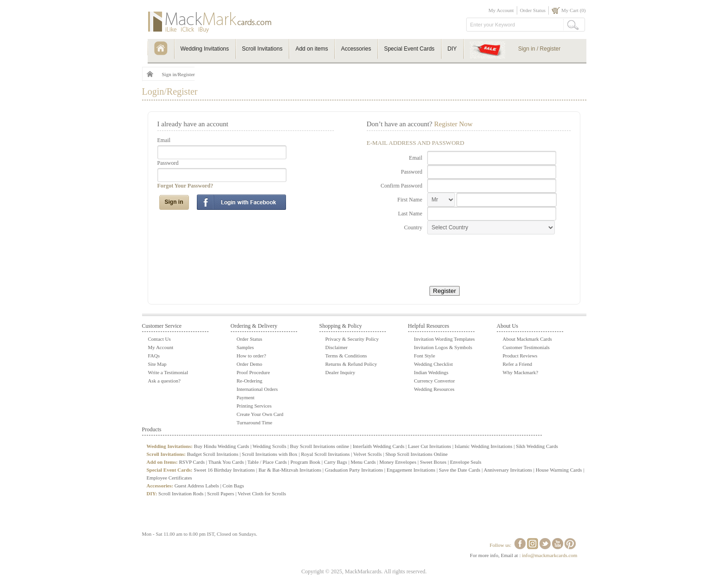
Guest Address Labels (197, 486)
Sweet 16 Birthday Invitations (224, 470)
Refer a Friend (518, 364)
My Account (501, 10)
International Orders (257, 389)
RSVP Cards (192, 462)
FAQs (154, 356)
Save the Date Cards (460, 470)
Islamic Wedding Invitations (483, 446)
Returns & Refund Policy (351, 364)
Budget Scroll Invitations (213, 454)
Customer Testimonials (526, 347)
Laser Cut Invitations (430, 446)
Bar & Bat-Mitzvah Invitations (290, 470)
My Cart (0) (574, 10)
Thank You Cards (226, 462)
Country (413, 227)
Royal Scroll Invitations (325, 454)
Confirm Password (402, 186)
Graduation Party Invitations (354, 470)
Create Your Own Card (260, 414)
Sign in (174, 202)
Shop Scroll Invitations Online (416, 454)
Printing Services (254, 406)
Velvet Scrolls (367, 454)
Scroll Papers (221, 493)
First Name (410, 200)
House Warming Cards (559, 470)
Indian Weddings (431, 372)
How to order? (252, 356)
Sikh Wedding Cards (537, 446)
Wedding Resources (434, 389)
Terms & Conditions (346, 356)
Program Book (305, 462)
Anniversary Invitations (508, 470)
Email (164, 140)
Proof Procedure (253, 372)
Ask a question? (164, 381)
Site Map (157, 364)
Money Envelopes (398, 462)
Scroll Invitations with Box (270, 454)
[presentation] (484, 257)
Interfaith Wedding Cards (379, 446)
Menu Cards (363, 462)
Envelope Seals (466, 462)
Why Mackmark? (521, 372)
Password (168, 163)
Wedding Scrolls (270, 446)
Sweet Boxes (433, 462)
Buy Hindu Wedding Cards (222, 446)
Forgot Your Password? (185, 186)
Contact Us (159, 339)
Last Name (410, 214)
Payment (246, 397)
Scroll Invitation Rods (181, 493)
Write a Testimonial (168, 372)
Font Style (425, 356)
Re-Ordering (250, 381)
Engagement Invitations (411, 470)
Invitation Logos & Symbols (443, 347)
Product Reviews (520, 356)
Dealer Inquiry (340, 372)
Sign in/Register (179, 74)
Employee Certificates (169, 478)
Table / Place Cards (267, 462)
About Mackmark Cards (527, 339)
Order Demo (250, 364)
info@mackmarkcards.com (549, 555)
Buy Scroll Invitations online (320, 446)
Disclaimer (337, 347)
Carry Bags (336, 462)
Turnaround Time (255, 422)
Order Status (533, 10)
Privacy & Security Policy (352, 339)
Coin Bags (233, 486)
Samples (245, 347)
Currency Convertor (435, 381)
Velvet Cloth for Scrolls (262, 493)
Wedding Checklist (434, 364)
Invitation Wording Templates (445, 339)
